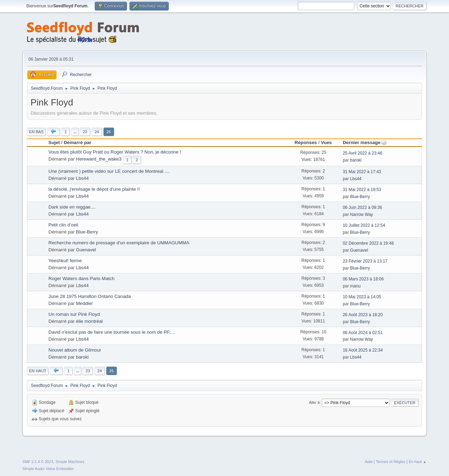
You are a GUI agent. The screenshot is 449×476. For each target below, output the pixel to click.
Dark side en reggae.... (72, 207)
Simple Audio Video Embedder (48, 469)
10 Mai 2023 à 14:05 (362, 297)
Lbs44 (82, 178)
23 (85, 132)
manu (355, 286)
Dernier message (365, 142)
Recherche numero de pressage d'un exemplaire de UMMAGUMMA (119, 243)
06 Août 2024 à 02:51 (363, 333)
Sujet (54, 142)
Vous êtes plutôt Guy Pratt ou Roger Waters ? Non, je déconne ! (115, 152)
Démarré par (78, 142)
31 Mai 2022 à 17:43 (362, 172)
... (75, 132)
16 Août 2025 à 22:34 (363, 350)
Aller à (314, 402)
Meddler (85, 303)
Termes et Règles (390, 462)
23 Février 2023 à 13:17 (365, 261)
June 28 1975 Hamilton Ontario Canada (90, 296)
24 (97, 132)
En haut (38, 371)
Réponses (306, 142)
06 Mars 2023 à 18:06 (363, 279)
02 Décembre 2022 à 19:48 (368, 243)
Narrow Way (361, 215)
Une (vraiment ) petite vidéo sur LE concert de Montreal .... (109, 171)
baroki (356, 160)
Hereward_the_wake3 (99, 159)
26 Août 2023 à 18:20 (363, 315)
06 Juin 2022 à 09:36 (362, 208)
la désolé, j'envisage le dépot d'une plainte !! (94, 189)
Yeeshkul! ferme (65, 261)
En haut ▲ (418, 462)
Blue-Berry (360, 197)
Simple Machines (70, 462)
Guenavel (86, 250)
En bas (36, 132)
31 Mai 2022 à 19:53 (362, 190)
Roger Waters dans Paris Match (81, 278)
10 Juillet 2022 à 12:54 (364, 225)
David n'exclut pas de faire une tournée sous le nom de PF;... (112, 332)
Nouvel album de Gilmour (75, 350)
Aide (369, 462)
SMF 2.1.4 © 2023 (38, 462)
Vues (326, 142)
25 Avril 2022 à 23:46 (362, 153)
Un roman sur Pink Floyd (74, 314)
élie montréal (89, 321)
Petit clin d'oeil (63, 225)
